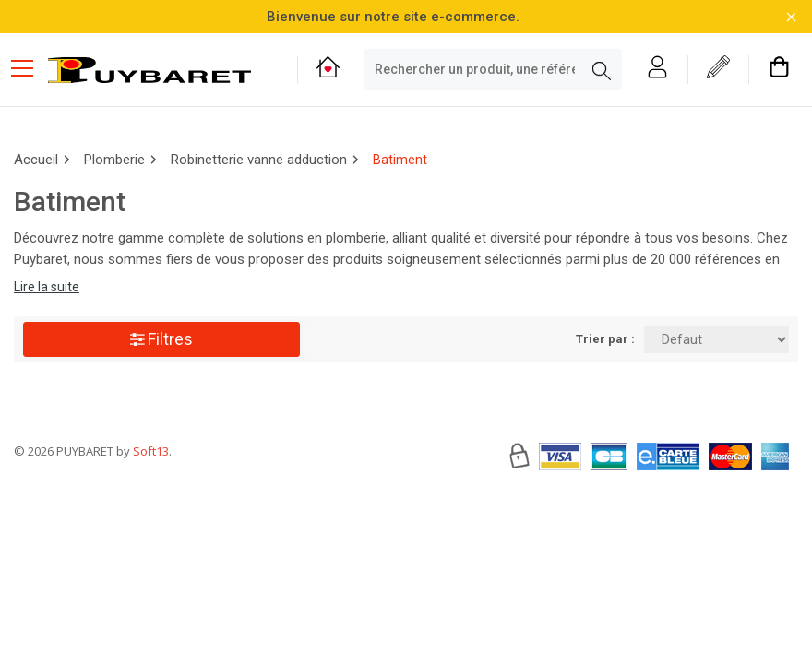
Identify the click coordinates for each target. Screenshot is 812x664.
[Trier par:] (716, 339)
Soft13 (151, 506)
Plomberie (114, 160)
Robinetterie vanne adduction (259, 160)
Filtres (161, 339)
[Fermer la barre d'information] (791, 17)
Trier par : (605, 339)
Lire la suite (47, 287)
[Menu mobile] (30, 67)
